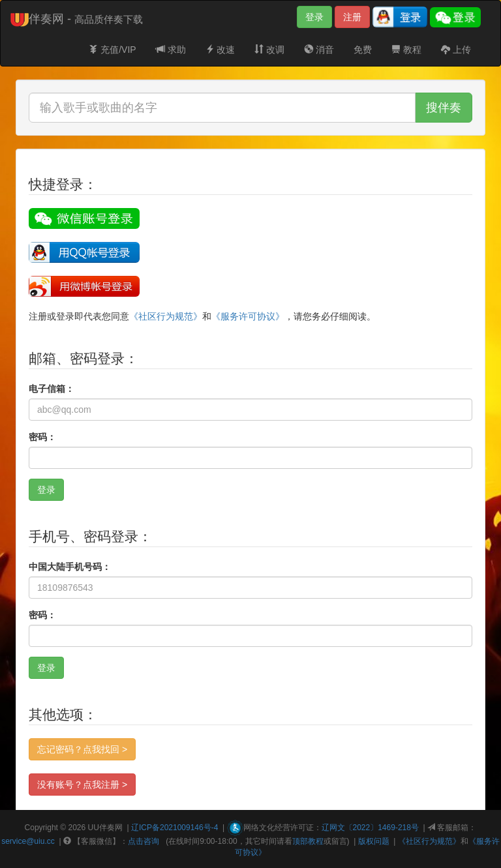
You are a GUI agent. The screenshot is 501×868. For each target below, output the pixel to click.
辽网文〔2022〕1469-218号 (370, 828)
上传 (456, 50)
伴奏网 (111, 828)
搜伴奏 (444, 108)
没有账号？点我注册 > (82, 785)
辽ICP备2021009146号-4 (175, 828)
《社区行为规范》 (166, 316)
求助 (171, 50)
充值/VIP (112, 50)
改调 (269, 50)
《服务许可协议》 (248, 316)
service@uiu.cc (28, 841)
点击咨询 (144, 841)
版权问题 (374, 841)
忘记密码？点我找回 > (82, 749)
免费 (363, 50)
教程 (406, 50)
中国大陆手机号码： (70, 567)
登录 (314, 17)
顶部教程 (308, 841)
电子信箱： (52, 389)
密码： (42, 437)
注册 (352, 17)
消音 (319, 50)
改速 (220, 50)
